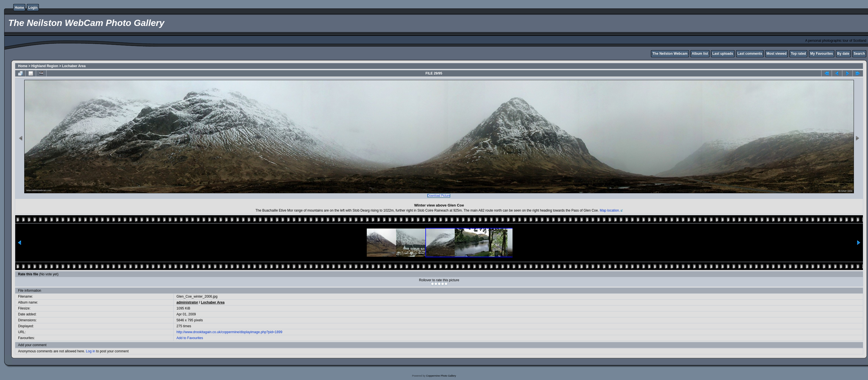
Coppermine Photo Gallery (441, 376)
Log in (91, 351)
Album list (690, 54)
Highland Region (45, 66)
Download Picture (439, 196)
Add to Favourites (188, 338)
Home (19, 8)
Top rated (788, 54)
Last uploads (713, 54)
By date (833, 54)
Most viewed (766, 54)
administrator (185, 302)
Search (849, 54)
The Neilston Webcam (660, 54)
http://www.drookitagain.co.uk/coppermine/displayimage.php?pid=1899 (227, 332)
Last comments (740, 54)
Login (33, 8)
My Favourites (811, 54)
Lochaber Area (74, 66)
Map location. (610, 210)
